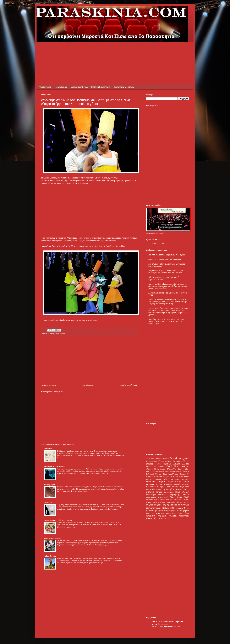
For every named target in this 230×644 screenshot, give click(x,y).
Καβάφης (149, 479)
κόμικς (180, 511)
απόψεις (150, 492)
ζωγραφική (163, 497)
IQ (147, 461)
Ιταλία (181, 477)
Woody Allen (153, 461)
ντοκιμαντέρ (171, 513)
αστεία (159, 492)
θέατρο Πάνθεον (152, 502)
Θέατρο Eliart (183, 469)
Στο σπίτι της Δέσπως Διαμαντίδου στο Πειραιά (167, 255)
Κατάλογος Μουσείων (124, 87)
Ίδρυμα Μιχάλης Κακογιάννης (170, 461)
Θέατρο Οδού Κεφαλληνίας (167, 474)
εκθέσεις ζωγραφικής (169, 494)
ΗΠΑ (156, 469)
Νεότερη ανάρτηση (49, 385)
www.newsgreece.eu (53, 538)
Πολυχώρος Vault (164, 487)
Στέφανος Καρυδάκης (180, 487)
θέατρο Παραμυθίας (168, 502)
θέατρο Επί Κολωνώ (181, 500)
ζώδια (172, 497)
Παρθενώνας (151, 487)
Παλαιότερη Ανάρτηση (128, 385)
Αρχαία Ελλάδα (181, 464)
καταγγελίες (184, 505)
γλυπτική (186, 492)
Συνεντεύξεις (61, 87)
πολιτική (173, 516)
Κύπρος (158, 479)
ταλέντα (162, 519)
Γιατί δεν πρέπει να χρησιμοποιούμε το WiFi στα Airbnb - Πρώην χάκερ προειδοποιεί (88, 469)
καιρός (166, 505)
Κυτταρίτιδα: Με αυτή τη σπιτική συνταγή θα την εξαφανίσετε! (80, 487)
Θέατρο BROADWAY (168, 469)
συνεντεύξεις (152, 518)
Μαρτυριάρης (50, 485)
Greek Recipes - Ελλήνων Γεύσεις (58, 520)
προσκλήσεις (184, 516)
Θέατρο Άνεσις (152, 472)
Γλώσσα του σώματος (155, 467)
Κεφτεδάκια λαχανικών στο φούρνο (70, 523)
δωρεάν (51, 333)
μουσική (160, 513)
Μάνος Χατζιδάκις (171, 479)
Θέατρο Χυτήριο (162, 477)
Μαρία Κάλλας (175, 482)
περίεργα (162, 516)
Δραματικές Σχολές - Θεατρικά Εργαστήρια (91, 87)
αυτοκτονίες (168, 492)
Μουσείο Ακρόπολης (164, 484)
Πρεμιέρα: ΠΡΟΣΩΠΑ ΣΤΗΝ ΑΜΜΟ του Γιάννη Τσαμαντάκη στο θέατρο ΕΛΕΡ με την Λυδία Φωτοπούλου (167, 321)
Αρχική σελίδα (45, 87)
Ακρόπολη (167, 464)
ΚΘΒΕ (187, 477)
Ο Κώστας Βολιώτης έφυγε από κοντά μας (165, 259)
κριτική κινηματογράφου (167, 511)
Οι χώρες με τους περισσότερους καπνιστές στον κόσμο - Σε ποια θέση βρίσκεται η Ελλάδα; (91, 505)
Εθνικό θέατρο (59, 333)
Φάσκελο (48, 503)
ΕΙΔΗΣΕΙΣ (48, 449)
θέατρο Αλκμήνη (153, 500)
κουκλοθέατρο (152, 511)
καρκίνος (174, 505)
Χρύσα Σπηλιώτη (162, 489)
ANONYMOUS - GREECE (54, 467)
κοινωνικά (168, 508)
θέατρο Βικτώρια (166, 500)
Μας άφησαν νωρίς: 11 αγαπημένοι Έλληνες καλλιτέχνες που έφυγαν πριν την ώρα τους (166, 272)
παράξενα (151, 516)
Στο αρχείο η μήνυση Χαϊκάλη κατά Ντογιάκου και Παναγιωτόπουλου (82, 540)
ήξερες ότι (174, 489)
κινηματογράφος (154, 508)
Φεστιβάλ (151, 489)
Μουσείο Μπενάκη (181, 484)
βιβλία (177, 492)
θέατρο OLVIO (183, 497)
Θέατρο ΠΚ (184, 474)
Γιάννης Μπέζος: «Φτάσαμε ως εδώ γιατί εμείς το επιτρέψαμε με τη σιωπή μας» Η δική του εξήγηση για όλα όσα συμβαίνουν (168, 286)
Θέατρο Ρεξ (151, 477)
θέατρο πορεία (183, 502)
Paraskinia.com (158, 244)
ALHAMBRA (150, 459)
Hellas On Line (50, 556)
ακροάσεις (184, 489)
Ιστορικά (174, 477)
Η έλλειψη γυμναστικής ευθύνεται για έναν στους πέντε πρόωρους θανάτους (85, 558)
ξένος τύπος (183, 513)
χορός (167, 519)
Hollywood (184, 459)
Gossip (174, 458)
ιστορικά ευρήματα (154, 505)
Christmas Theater (162, 459)
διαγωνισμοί (151, 495)
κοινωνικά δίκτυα (182, 508)
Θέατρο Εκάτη (164, 472)
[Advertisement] (94, 49)
